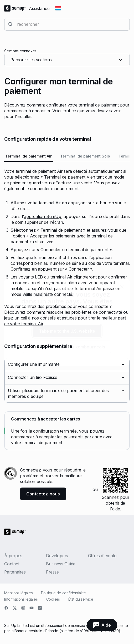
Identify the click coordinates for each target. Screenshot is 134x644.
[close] (122, 287)
